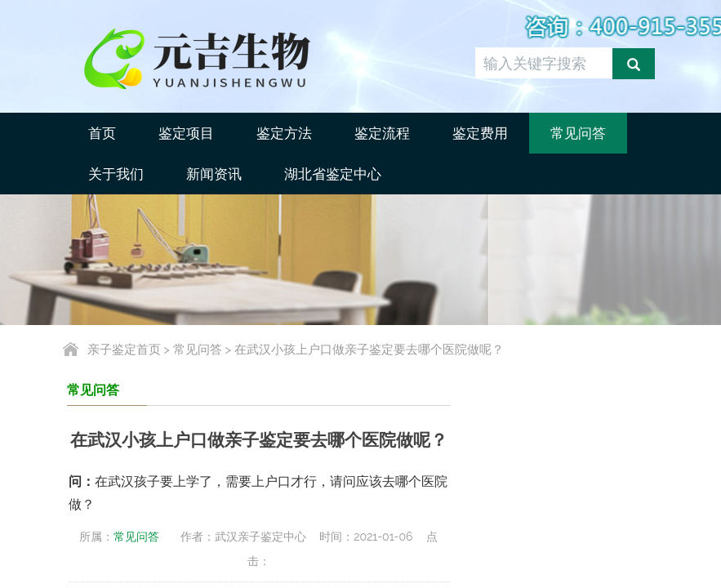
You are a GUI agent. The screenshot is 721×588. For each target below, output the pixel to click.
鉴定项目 (186, 133)
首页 (102, 133)
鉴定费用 (480, 133)
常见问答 (578, 133)
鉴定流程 (382, 133)
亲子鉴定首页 (124, 350)
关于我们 (116, 174)
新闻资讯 (214, 174)
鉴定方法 (284, 133)
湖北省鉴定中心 (333, 174)
